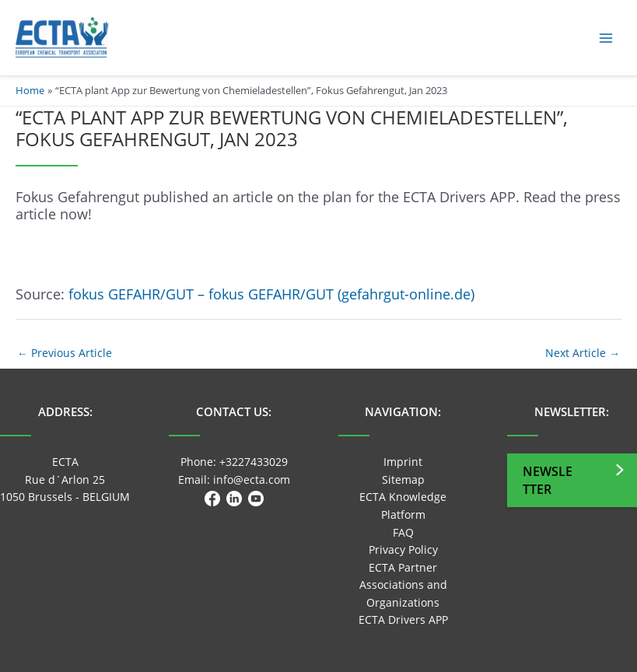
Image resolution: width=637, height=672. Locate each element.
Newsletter (548, 480)
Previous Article (65, 353)
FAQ (403, 532)
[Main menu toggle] (606, 38)
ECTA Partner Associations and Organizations (403, 585)
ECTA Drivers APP (403, 619)
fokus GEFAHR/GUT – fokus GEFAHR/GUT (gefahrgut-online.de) (271, 294)
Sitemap (403, 479)
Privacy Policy (403, 549)
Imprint (403, 462)
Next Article (583, 353)
